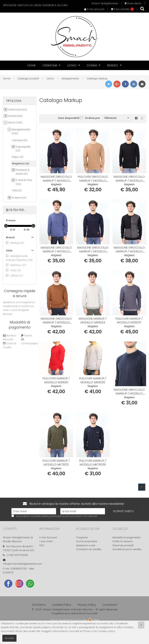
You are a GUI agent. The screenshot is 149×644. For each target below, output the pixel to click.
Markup (13, 243)
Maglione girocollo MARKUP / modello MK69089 (129, 251)
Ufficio (12, 276)
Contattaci (110, 605)
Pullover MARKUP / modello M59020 (93, 380)
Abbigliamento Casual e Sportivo (17, 258)
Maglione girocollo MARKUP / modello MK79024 (129, 393)
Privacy (87, 631)
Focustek (92, 613)
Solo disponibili (69, 118)
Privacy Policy (87, 605)
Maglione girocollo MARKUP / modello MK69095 (129, 181)
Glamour (14, 265)
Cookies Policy (62, 605)
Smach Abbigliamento (105, 3)
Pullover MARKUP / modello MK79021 (56, 463)
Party (11, 270)
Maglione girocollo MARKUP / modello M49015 (56, 251)
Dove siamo (133, 3)
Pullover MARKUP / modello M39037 (129, 320)
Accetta (9, 638)
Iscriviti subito (123, 511)
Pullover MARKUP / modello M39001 (56, 380)
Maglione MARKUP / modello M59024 (93, 320)
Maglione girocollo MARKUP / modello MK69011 (56, 181)
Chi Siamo (39, 605)
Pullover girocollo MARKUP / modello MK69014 (93, 181)
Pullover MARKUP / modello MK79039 (93, 463)
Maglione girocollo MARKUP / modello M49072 (93, 251)
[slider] (6, 226)
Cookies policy (106, 631)
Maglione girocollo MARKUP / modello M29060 (56, 322)
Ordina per (93, 118)
